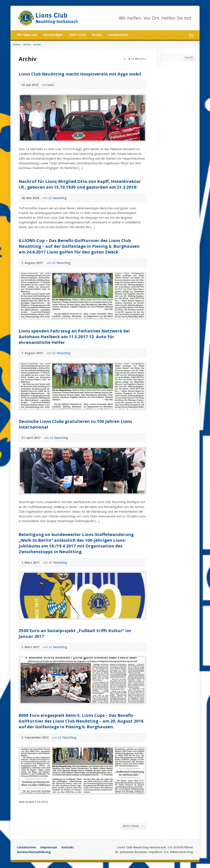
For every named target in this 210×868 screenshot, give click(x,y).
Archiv (97, 35)
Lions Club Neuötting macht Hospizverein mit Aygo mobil (80, 74)
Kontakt (68, 847)
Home (17, 44)
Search (189, 57)
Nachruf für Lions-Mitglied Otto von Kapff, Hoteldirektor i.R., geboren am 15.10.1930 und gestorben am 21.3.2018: (80, 184)
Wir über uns (27, 35)
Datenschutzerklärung (34, 852)
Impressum (49, 847)
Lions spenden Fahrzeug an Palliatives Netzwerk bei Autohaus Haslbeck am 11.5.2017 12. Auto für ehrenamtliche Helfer (74, 337)
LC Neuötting (58, 198)
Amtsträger (53, 35)
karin (51, 85)
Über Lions (77, 35)
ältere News (133, 826)
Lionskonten (118, 35)
